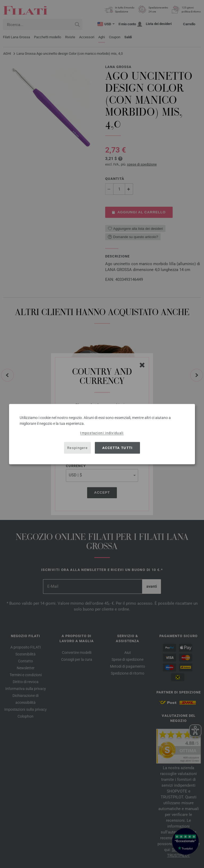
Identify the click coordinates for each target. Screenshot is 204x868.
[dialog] (102, 434)
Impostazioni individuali (102, 433)
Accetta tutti (118, 448)
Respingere (77, 448)
